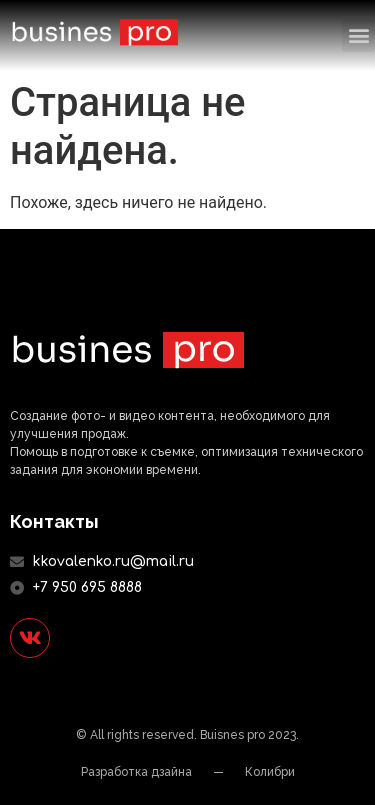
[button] (358, 35)
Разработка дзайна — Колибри (188, 772)
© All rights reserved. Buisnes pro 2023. (187, 735)
